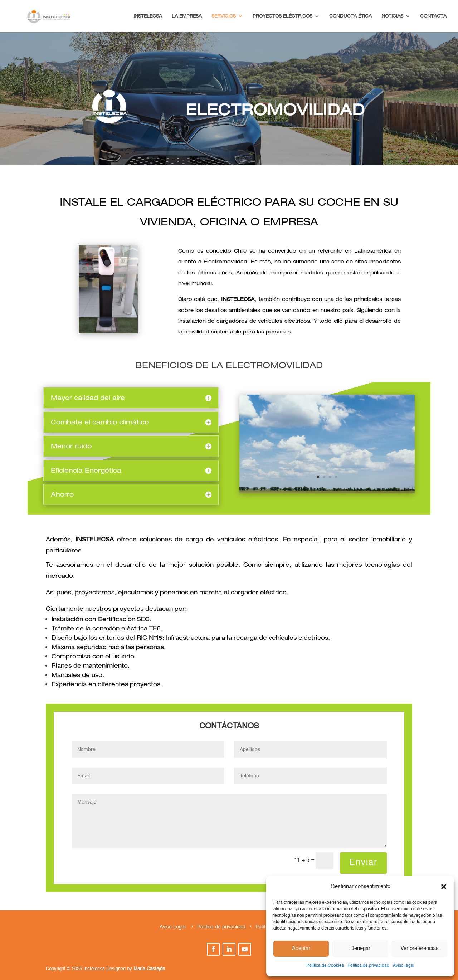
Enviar (363, 863)
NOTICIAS (392, 16)
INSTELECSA (148, 16)
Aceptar (301, 948)
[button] (444, 887)
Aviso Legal (173, 927)
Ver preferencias (420, 948)
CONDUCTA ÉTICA (350, 16)
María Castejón (148, 969)
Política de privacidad (368, 966)
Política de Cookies (325, 966)
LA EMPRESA (187, 16)
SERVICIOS (224, 16)
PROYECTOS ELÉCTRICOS (282, 16)
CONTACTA (433, 16)
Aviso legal (404, 966)
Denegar (360, 948)
